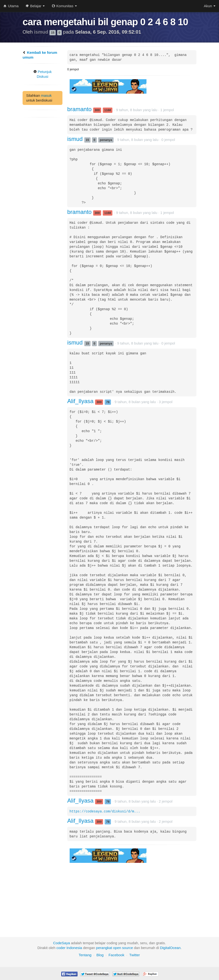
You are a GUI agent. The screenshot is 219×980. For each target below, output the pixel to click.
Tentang (85, 955)
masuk (46, 95)
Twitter (134, 955)
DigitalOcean (170, 948)
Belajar (35, 6)
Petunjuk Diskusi (43, 74)
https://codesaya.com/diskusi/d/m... (105, 811)
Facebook (116, 955)
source (128, 948)
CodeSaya (61, 943)
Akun (210, 6)
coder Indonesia (69, 948)
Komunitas (64, 6)
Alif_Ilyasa (81, 401)
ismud (42, 32)
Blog (100, 955)
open (117, 948)
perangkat (104, 948)
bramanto (80, 109)
